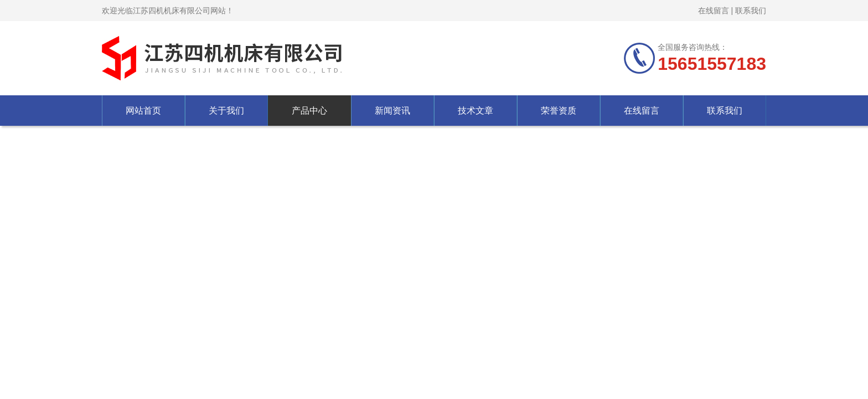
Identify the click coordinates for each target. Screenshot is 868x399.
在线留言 (714, 11)
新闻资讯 (392, 111)
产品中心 (309, 111)
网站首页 (143, 111)
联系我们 (751, 11)
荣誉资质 (559, 111)
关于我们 (226, 111)
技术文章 (476, 111)
